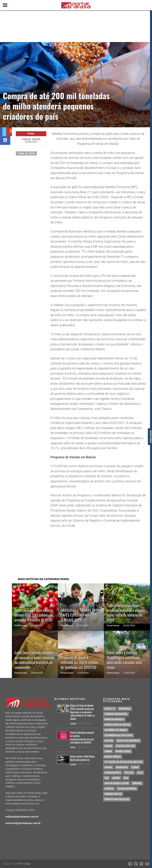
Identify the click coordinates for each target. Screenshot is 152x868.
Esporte (73, 724)
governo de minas (116, 730)
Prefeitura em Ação (117, 799)
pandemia (125, 709)
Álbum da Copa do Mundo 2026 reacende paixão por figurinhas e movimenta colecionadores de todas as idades (83, 712)
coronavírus (113, 773)
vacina (109, 741)
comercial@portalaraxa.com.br (23, 823)
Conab (21, 153)
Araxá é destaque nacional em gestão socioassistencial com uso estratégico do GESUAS (82, 738)
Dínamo (137, 783)
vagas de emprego (128, 741)
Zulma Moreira (127, 789)
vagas (108, 767)
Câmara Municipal (116, 714)
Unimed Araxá (113, 794)
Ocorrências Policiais (118, 735)
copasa (109, 789)
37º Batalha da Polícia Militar (123, 762)
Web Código (25, 864)
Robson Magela (114, 719)
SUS (126, 778)
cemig (135, 767)
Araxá (108, 746)
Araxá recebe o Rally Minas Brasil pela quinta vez (83, 758)
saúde (116, 778)
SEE (107, 778)
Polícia (129, 773)
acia (140, 773)
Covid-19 (110, 709)
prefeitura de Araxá (117, 725)
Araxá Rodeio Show (117, 783)
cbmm (108, 751)
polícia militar (125, 746)
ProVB (32, 153)
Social (73, 748)
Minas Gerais (113, 757)
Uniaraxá (122, 767)
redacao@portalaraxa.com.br (22, 817)
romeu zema (123, 751)
